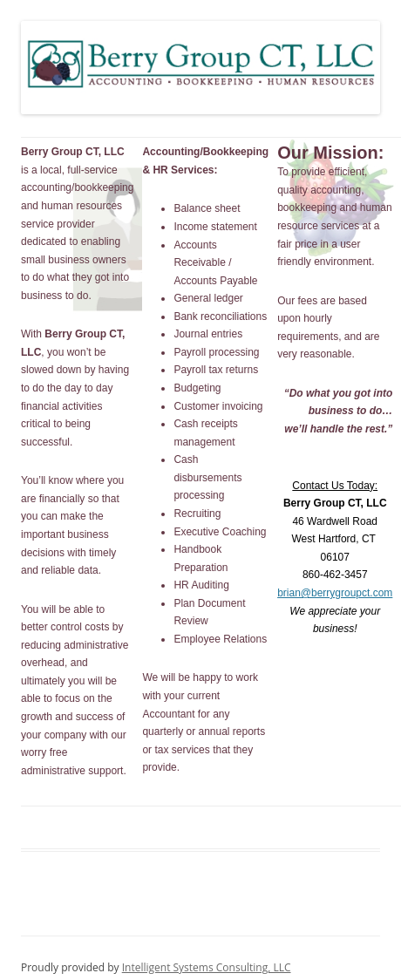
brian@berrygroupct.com (335, 593)
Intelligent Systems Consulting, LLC (207, 967)
